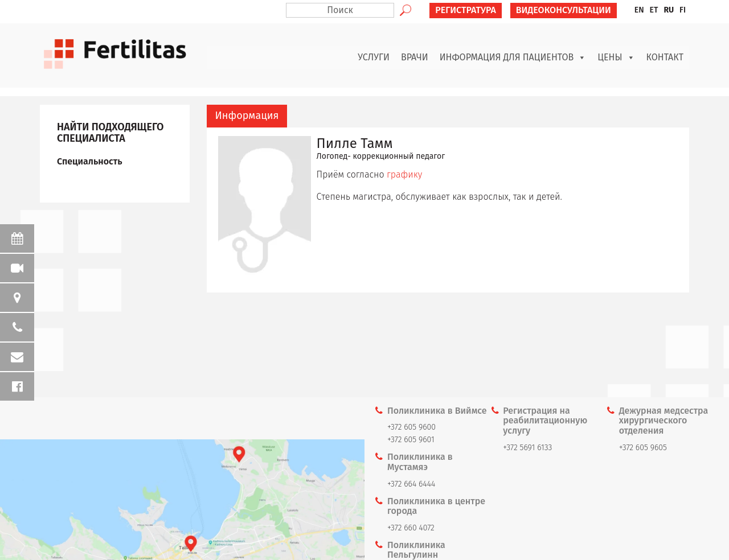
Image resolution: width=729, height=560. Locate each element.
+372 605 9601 (411, 440)
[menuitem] (639, 10)
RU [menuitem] (669, 10)
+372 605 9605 (643, 448)
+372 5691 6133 (527, 448)
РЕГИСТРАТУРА (466, 10)
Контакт (665, 57)
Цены (616, 57)
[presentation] (247, 116)
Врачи (415, 57)
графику (404, 174)
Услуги (374, 57)
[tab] (247, 116)
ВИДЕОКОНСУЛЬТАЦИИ (564, 10)
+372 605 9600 (411, 427)
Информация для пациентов (513, 57)
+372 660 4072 (411, 528)
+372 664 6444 (411, 484)
